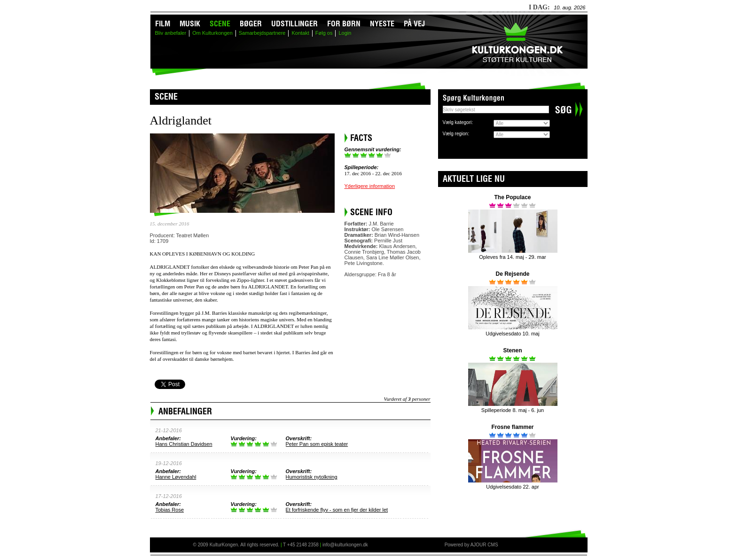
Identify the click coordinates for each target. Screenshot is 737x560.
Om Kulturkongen (212, 33)
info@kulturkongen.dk (345, 545)
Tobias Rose (170, 510)
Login (345, 33)
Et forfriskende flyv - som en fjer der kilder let (337, 510)
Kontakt (300, 33)
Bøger (251, 23)
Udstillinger (294, 23)
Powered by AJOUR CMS (471, 545)
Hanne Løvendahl (176, 477)
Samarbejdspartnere (262, 33)
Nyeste (382, 23)
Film (163, 23)
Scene (220, 23)
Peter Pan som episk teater (317, 444)
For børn (344, 23)
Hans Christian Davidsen (184, 444)
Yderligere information (370, 186)
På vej (414, 23)
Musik (190, 23)
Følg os (324, 33)
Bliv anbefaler (171, 33)
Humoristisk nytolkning (312, 477)
